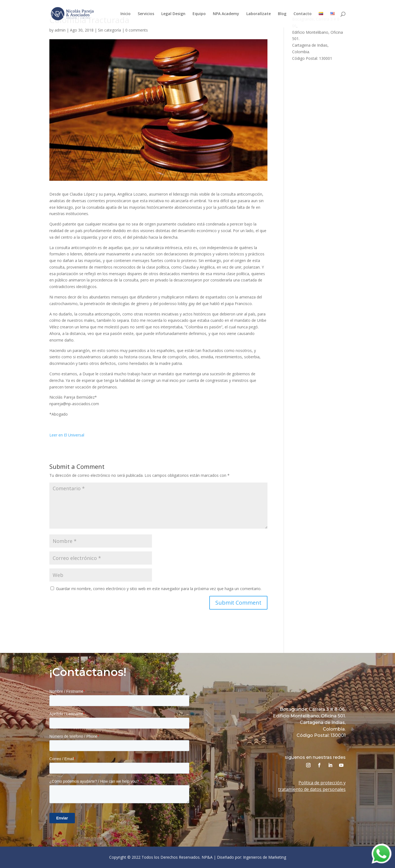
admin (60, 30)
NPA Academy (226, 14)
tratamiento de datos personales (312, 789)
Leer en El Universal (67, 435)
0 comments (137, 30)
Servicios (146, 14)
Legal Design (173, 14)
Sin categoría (109, 30)
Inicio (125, 14)
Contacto (303, 14)
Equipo (199, 14)
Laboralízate (259, 14)
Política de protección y (322, 783)
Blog (282, 14)
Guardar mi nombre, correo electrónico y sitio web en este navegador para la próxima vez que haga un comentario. (159, 589)
